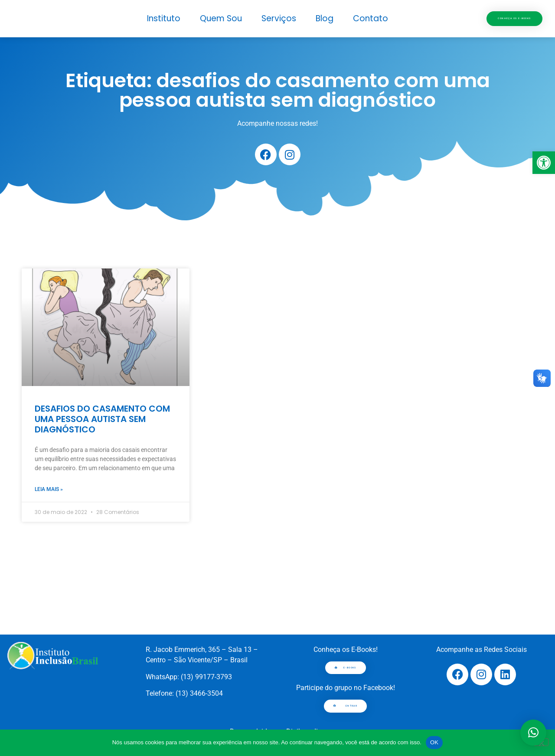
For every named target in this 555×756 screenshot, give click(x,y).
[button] (533, 733)
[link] (544, 163)
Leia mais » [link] (49, 489)
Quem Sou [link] (221, 18)
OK (434, 742)
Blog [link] (325, 18)
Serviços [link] (279, 18)
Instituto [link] (164, 18)
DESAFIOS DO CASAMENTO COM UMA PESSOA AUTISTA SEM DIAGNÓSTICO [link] (102, 419)
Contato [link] (371, 18)
